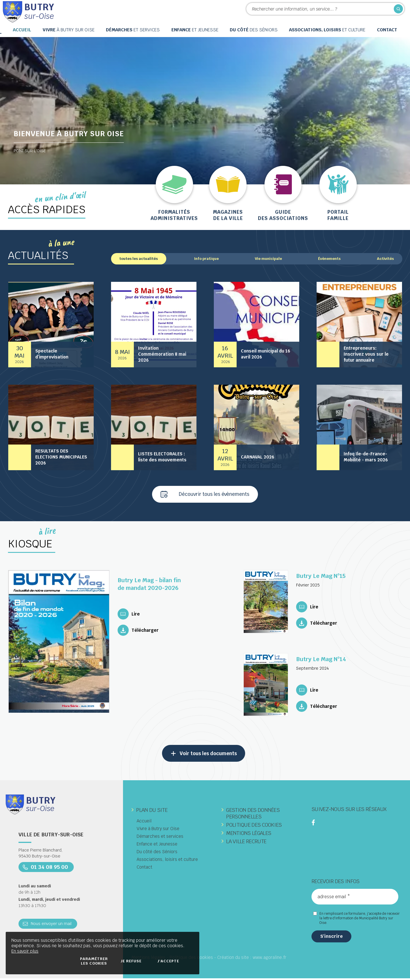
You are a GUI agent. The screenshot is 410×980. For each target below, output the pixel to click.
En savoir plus (25, 951)
